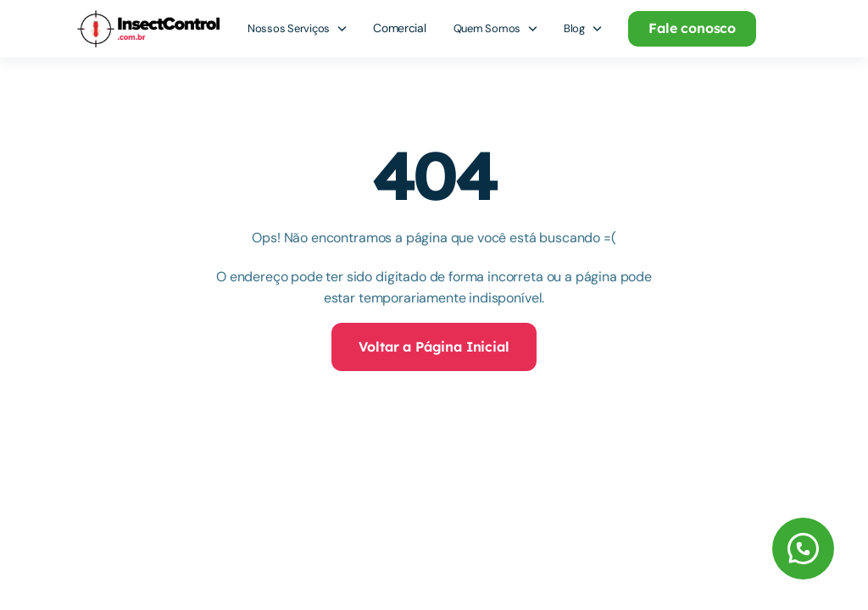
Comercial (399, 28)
